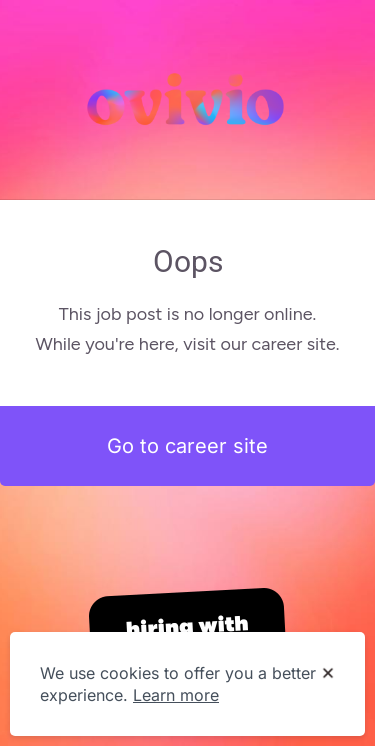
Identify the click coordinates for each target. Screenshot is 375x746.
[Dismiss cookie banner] (328, 674)
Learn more (176, 695)
